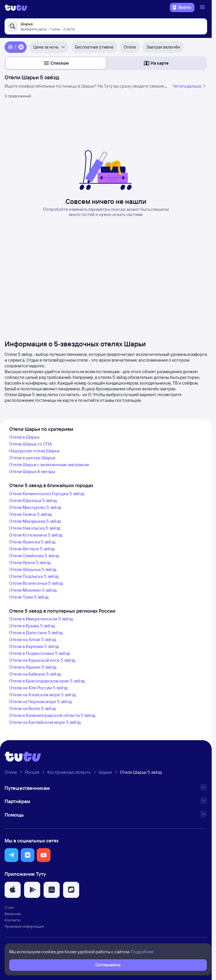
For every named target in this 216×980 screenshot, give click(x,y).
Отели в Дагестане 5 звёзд (36, 633)
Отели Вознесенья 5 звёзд (36, 583)
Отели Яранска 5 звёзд (32, 542)
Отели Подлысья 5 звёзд (34, 576)
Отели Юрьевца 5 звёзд (33, 500)
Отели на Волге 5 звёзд (33, 708)
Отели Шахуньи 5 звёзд (33, 569)
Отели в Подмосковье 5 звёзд (40, 653)
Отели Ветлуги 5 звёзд (32, 549)
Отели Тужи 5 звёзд (29, 597)
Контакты (13, 920)
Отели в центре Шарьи (32, 458)
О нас (9, 907)
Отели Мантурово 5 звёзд (35, 507)
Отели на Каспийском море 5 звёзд (45, 722)
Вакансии (13, 914)
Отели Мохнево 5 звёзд (33, 590)
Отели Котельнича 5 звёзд (36, 535)
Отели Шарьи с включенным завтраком (49, 465)
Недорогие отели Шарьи (34, 451)
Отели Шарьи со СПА (31, 444)
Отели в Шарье (24, 437)
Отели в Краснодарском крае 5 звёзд (47, 681)
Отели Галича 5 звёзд (31, 514)
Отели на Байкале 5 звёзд (35, 674)
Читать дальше (190, 86)
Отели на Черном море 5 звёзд (41, 702)
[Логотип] (16, 7)
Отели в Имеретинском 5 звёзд (41, 619)
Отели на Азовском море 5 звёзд (43, 695)
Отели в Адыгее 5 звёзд (33, 667)
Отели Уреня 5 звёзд (30, 563)
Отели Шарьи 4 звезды (32, 471)
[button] (56, 63)
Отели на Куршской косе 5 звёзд (42, 660)
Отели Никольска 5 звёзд (35, 528)
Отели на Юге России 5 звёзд (38, 688)
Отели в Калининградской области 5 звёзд (52, 715)
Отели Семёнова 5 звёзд (34, 556)
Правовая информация (24, 926)
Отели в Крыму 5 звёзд (32, 626)
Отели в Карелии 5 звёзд (34, 646)
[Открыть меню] (203, 7)
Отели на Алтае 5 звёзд (33, 639)
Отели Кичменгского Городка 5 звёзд (47, 494)
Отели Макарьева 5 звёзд (35, 521)
